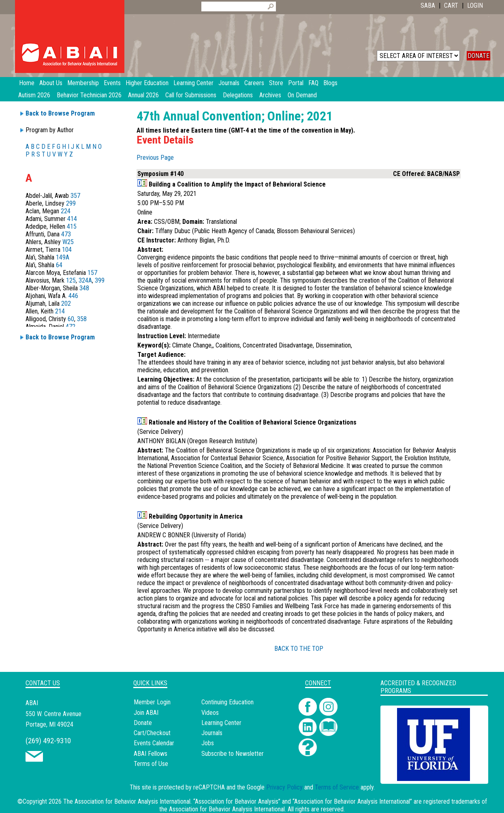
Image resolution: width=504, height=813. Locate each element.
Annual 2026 (143, 95)
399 (100, 280)
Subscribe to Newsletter (233, 754)
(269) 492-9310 (48, 741)
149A (63, 257)
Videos (210, 713)
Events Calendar (154, 743)
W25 (68, 242)
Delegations (238, 95)
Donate (143, 723)
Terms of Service (337, 787)
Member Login (152, 702)
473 (66, 234)
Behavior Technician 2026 (89, 95)
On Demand (302, 95)
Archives (270, 95)
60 (71, 319)
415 (72, 226)
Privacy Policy (284, 787)
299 (71, 203)
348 (84, 288)
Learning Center (221, 723)
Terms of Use (151, 764)
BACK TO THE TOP (299, 649)
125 (71, 280)
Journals (212, 733)
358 (82, 319)
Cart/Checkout (152, 733)
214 (60, 311)
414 (72, 219)
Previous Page (155, 158)
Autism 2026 (34, 95)
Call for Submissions (191, 95)
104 (67, 250)
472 (70, 327)
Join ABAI (146, 713)
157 (92, 273)
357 (75, 196)
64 (59, 265)
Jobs (208, 743)
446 (73, 296)
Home (27, 83)
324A (85, 280)
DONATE (478, 56)
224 (66, 211)
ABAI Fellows (151, 754)
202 (66, 304)
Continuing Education (227, 702)
